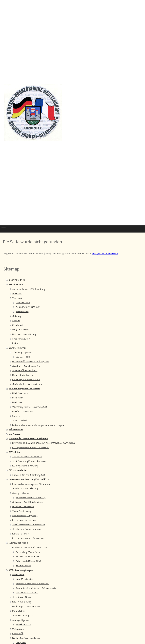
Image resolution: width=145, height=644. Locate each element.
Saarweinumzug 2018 (23, 615)
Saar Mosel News (22, 597)
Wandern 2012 (23, 357)
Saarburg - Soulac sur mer (27, 529)
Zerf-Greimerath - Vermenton (29, 525)
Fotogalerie (18, 629)
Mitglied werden (20, 330)
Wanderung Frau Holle (27, 556)
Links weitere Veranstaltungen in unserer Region (38, 425)
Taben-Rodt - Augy (22, 511)
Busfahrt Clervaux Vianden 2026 (30, 547)
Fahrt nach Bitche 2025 (29, 561)
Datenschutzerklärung (24, 334)
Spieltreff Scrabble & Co (26, 366)
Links (15, 343)
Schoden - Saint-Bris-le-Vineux (28, 502)
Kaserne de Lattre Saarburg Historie (28, 439)
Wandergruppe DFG (23, 352)
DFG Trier (18, 398)
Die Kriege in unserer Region (27, 606)
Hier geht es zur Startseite (105, 253)
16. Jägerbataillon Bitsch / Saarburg (31, 448)
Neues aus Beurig (22, 602)
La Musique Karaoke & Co (26, 380)
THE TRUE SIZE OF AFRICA (27, 457)
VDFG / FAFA (20, 420)
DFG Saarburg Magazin (21, 570)
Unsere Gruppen (18, 348)
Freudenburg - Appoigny (25, 516)
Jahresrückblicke (18, 543)
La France (15, 434)
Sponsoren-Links (21, 339)
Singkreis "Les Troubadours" (27, 384)
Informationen (16, 429)
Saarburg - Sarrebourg (25, 488)
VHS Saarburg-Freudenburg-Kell (29, 461)
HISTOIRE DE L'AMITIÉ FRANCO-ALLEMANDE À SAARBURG (44, 443)
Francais (17, 293)
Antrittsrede (22, 312)
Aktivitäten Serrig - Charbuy (31, 497)
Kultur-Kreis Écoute (23, 375)
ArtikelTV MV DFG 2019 (28, 307)
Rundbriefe (18, 325)
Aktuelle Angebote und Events (24, 389)
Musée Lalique (23, 566)
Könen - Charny (20, 534)
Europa (16, 416)
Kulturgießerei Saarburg (25, 466)
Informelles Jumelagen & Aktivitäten (31, 484)
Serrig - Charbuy (21, 493)
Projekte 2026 (23, 624)
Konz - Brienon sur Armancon (28, 538)
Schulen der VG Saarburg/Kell (29, 475)
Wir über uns (16, 284)
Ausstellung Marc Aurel (28, 552)
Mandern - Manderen (23, 507)
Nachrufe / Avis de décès (26, 638)
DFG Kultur (15, 452)
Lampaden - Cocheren (24, 520)
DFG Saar (18, 402)
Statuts (16, 321)
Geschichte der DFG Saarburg (29, 289)
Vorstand (17, 298)
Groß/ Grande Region (24, 411)
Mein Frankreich (24, 579)
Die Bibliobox (19, 611)
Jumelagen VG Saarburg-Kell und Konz (29, 479)
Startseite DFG (17, 280)
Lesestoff (18, 634)
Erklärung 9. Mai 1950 (27, 593)
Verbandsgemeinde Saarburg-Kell (30, 407)
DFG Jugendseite (18, 470)
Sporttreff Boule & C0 (25, 371)
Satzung (16, 316)
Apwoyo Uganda (20, 620)
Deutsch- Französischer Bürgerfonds (36, 588)
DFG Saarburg (20, 393)
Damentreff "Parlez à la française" (31, 361)
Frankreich (18, 575)
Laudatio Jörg (23, 303)
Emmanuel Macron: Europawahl (32, 584)
